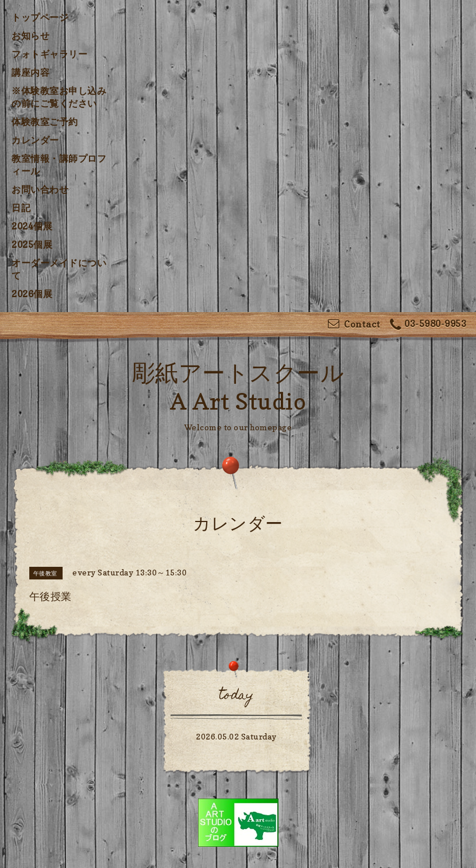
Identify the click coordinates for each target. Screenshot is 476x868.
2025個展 (32, 244)
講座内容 (30, 72)
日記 (21, 208)
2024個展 (32, 226)
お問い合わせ (40, 189)
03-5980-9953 (428, 325)
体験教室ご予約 (45, 122)
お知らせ (30, 36)
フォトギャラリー (49, 54)
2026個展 (32, 294)
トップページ (40, 17)
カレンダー (35, 140)
